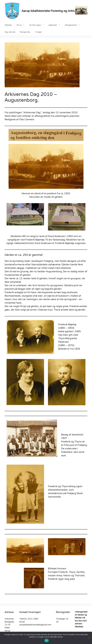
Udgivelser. (55, 25)
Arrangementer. (74, 25)
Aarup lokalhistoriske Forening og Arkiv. (48, 11)
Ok (47, 641)
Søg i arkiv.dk (10, 32)
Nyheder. (8, 25)
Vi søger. (39, 32)
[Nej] (89, 638)
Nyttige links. (25, 32)
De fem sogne (38, 25)
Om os (22, 25)
